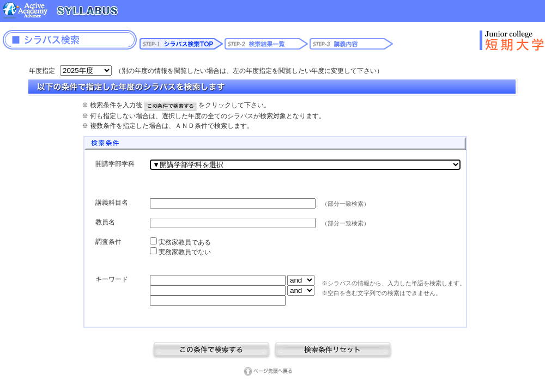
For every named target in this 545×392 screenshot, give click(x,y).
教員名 (105, 222)
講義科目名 (112, 203)
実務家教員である (184, 242)
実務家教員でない (184, 252)
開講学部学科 (115, 164)
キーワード (112, 279)
